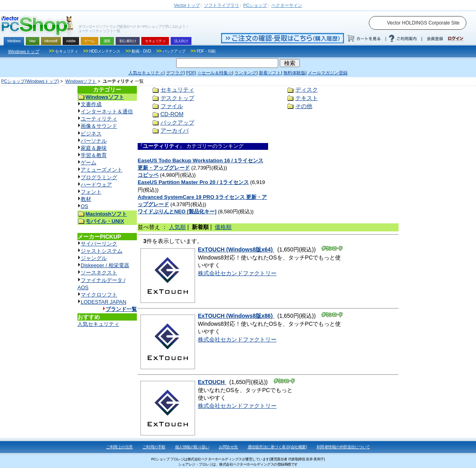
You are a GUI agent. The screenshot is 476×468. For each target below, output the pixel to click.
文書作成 (91, 104)
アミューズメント (102, 170)
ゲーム (88, 162)
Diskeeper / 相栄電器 (105, 265)
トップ (187, 5)
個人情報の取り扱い (192, 447)
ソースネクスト (99, 273)
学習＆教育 (94, 155)
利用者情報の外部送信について (343, 447)
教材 (86, 199)
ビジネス (91, 134)
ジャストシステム (102, 251)
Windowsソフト (81, 81)
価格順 (223, 227)
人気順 (177, 227)
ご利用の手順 (154, 447)
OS (84, 206)
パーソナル (94, 141)
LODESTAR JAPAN (104, 302)
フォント (91, 192)
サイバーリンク (99, 244)
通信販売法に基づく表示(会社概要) (277, 447)
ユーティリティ (99, 119)
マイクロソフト (99, 295)
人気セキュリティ (98, 324)
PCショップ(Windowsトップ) (30, 81)
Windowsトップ (24, 51)
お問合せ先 (228, 447)
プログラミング (99, 177)
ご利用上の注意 (119, 447)
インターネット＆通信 (107, 111)
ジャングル (94, 258)
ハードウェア (96, 185)
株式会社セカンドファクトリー (237, 273)
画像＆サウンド (99, 126)
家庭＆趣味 (94, 148)
